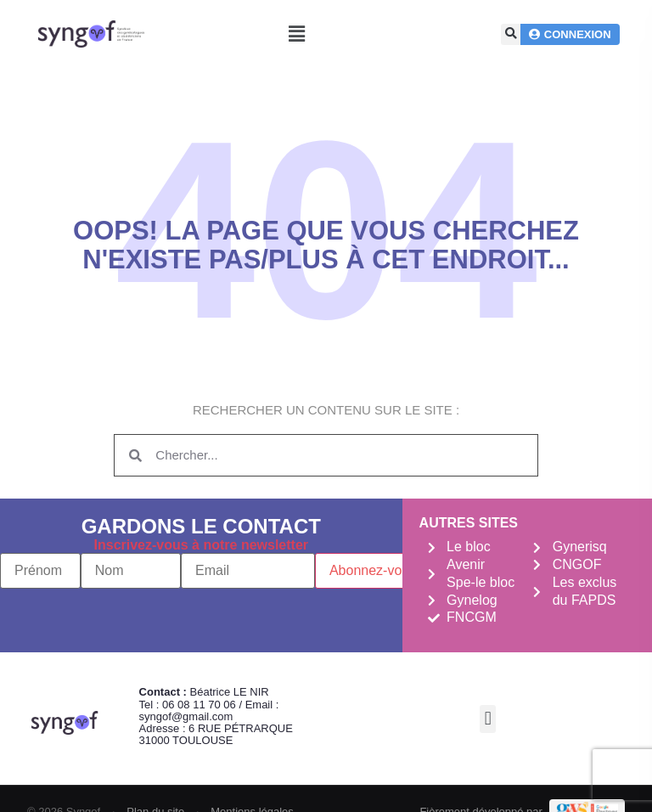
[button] (297, 34)
